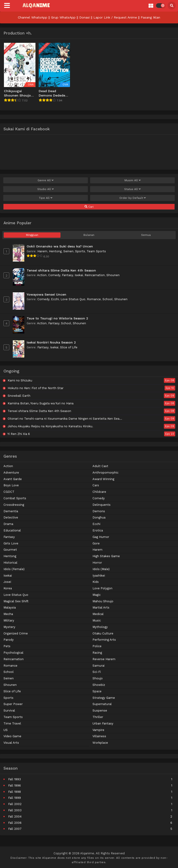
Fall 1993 (14, 779)
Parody (9, 640)
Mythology (100, 627)
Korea (8, 588)
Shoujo (98, 678)
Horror (97, 563)
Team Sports (96, 251)
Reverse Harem (104, 659)
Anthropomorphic (105, 473)
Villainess (99, 736)
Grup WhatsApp (63, 17)
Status (132, 189)
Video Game (12, 736)
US (6, 730)
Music (97, 620)
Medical (98, 614)
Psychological (13, 653)
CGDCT (9, 492)
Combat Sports (15, 498)
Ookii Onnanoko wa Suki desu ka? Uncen (60, 246)
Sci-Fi (97, 672)
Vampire (98, 730)
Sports (80, 251)
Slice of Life (69, 347)
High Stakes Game (106, 556)
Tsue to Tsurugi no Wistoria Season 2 (57, 318)
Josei (7, 582)
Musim (133, 180)
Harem (42, 251)
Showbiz (99, 685)
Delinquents (102, 505)
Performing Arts (104, 640)
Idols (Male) (101, 569)
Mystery (9, 627)
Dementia (11, 511)
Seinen (68, 251)
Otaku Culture (103, 633)
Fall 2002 (15, 804)
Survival (9, 710)
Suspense (100, 710)
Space (97, 691)
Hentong (55, 251)
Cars (96, 485)
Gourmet (10, 550)
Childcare (99, 492)
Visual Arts (11, 743)
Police (97, 646)
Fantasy (67, 275)
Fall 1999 (14, 798)
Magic (97, 595)
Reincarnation (95, 275)
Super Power (13, 704)
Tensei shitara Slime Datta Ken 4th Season (61, 270)
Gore (96, 543)
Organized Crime (16, 633)
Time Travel (12, 723)
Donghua (99, 517)
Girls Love (11, 543)
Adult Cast (100, 466)
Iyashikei (99, 576)
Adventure (11, 473)
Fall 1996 (14, 785)
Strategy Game (104, 698)
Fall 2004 (15, 816)
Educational (12, 530)
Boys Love (11, 485)
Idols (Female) (14, 569)
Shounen (113, 275)
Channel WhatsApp (33, 17)
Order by (133, 198)
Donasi (84, 17)
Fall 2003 (15, 810)
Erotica (98, 530)
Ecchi (55, 299)
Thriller (98, 717)
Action (42, 275)
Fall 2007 (15, 829)
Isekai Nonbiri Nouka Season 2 (51, 342)
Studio (46, 189)
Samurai (99, 666)
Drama (8, 524)
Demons (99, 511)
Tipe (46, 198)
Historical (10, 563)
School (108, 299)
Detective (11, 517)
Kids (96, 582)
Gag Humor (101, 537)
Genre (46, 180)
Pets (7, 646)
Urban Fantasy (103, 723)
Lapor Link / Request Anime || (117, 17)
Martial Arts (101, 607)
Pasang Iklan (150, 17)
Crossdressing (14, 505)
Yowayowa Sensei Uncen (46, 294)
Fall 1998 (14, 792)
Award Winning (103, 479)
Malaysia (10, 607)
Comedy (54, 275)
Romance (94, 299)
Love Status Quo (73, 299)
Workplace (100, 743)
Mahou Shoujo (103, 601)
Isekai (79, 275)
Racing (97, 653)
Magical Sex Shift (16, 601)
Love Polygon (102, 588)
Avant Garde (13, 479)
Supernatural (102, 704)
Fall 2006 (15, 823)
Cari (89, 207)
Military (9, 620)
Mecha (8, 614)
